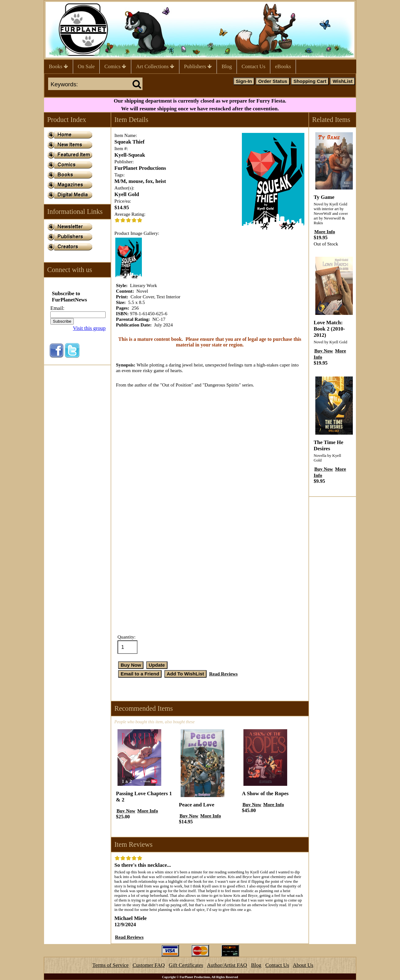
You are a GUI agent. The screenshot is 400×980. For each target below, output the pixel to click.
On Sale (86, 66)
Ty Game (324, 197)
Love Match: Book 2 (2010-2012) (329, 329)
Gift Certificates (186, 965)
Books (58, 66)
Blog (227, 66)
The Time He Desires (329, 445)
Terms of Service (111, 965)
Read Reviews (223, 674)
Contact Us (253, 66)
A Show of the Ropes (265, 793)
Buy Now (126, 811)
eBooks (283, 66)
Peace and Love (197, 805)
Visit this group (89, 328)
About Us (303, 965)
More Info (147, 811)
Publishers (198, 66)
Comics (115, 66)
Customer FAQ (149, 965)
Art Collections (155, 66)
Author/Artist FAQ (227, 965)
